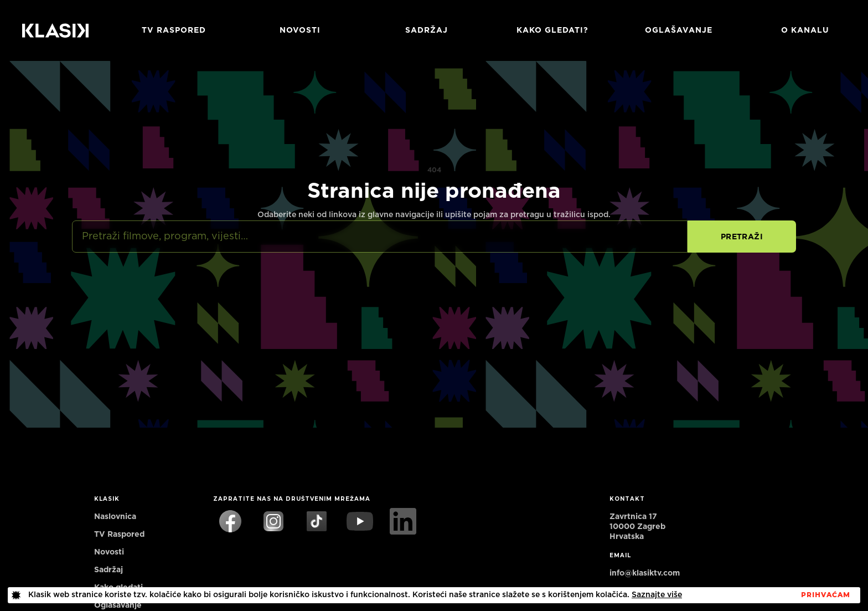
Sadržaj (427, 30)
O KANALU (805, 30)
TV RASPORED (174, 30)
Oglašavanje (679, 30)
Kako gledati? (552, 30)
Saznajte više (657, 595)
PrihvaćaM (826, 595)
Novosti (300, 30)
